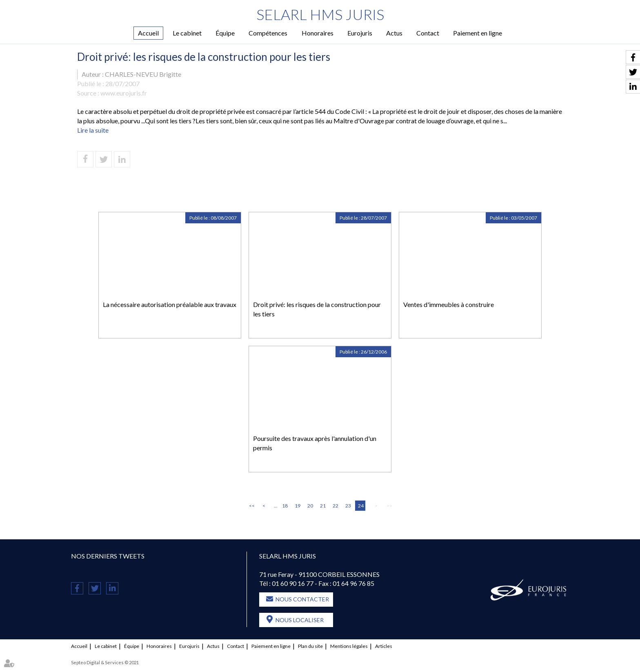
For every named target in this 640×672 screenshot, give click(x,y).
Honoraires (318, 33)
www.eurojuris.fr (124, 93)
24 (361, 506)
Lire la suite (93, 130)
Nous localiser (300, 620)
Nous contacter (302, 599)
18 (285, 506)
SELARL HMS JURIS (320, 14)
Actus (394, 33)
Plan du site (310, 646)
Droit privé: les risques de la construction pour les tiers (317, 309)
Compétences (268, 33)
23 (348, 506)
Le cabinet (187, 33)
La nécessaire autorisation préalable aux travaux (170, 304)
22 (336, 506)
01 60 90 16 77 (293, 583)
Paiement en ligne (478, 33)
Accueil (148, 33)
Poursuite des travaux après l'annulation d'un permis (315, 443)
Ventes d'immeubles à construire (449, 304)
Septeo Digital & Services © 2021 (105, 662)
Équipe (225, 33)
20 (310, 506)
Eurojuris (360, 33)
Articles (384, 646)
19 (298, 506)
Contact (428, 33)
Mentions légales (349, 646)
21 (323, 506)
